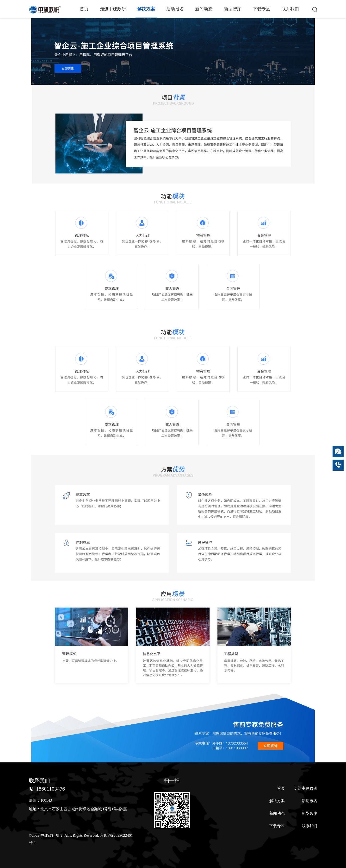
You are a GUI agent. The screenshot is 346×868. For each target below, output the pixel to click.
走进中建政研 (113, 9)
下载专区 (261, 9)
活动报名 (175, 9)
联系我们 (290, 9)
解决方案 (146, 9)
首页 (84, 9)
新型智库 (233, 9)
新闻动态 (204, 9)
